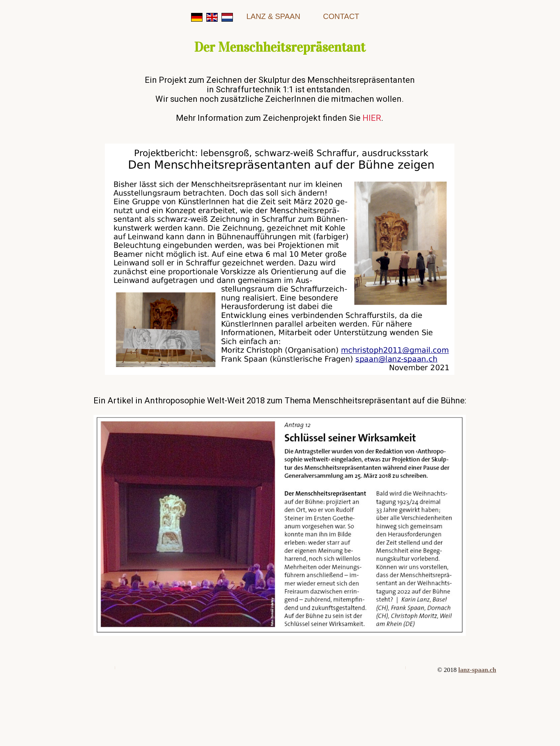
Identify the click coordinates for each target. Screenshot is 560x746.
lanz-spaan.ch (477, 670)
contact (341, 16)
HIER (372, 118)
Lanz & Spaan (273, 16)
